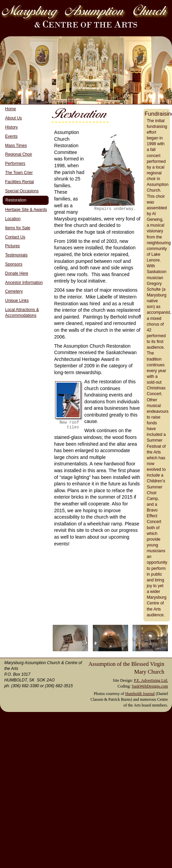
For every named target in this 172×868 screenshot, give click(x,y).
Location (13, 219)
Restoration (16, 200)
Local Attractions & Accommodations (22, 313)
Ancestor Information (24, 283)
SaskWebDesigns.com (150, 686)
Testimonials (16, 255)
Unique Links (17, 301)
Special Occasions (22, 191)
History (11, 127)
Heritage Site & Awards (26, 210)
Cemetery (14, 291)
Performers (15, 163)
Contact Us (15, 237)
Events (11, 136)
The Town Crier (19, 173)
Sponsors (14, 264)
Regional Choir (19, 154)
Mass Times (16, 146)
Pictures (12, 246)
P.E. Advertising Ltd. (151, 680)
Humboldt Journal (140, 694)
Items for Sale (18, 228)
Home (11, 109)
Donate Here (17, 273)
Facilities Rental (20, 182)
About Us (13, 118)
